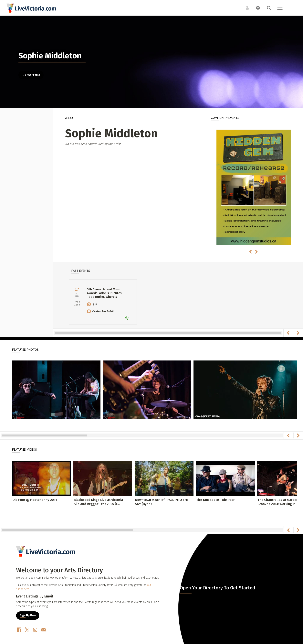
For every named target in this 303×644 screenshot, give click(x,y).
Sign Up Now (28, 615)
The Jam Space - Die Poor (215, 500)
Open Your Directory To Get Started (217, 588)
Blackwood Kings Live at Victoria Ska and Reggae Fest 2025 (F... (98, 502)
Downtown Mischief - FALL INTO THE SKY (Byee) (162, 502)
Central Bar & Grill (101, 311)
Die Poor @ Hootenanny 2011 (35, 500)
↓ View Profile (31, 75)
